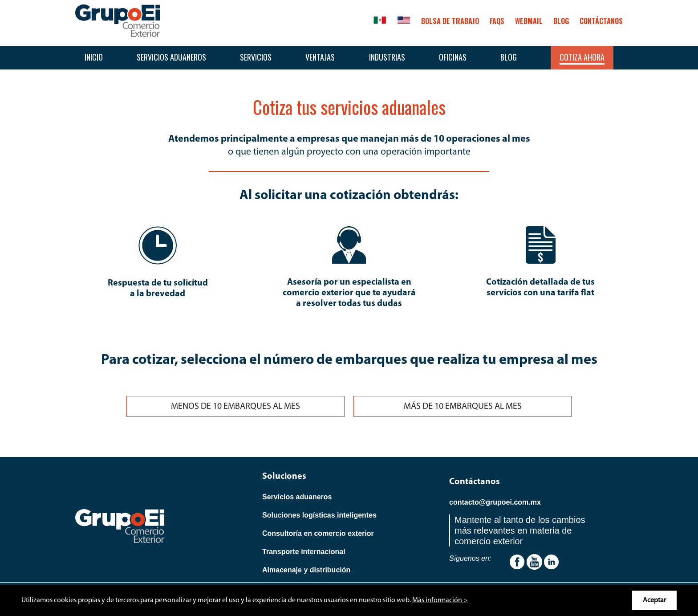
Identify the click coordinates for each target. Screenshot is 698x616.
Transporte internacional (304, 552)
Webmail (529, 21)
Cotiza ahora (582, 57)
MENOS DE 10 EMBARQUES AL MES (235, 407)
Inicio (94, 57)
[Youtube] (517, 562)
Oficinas (453, 57)
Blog (509, 57)
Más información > (440, 600)
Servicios (256, 57)
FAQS (497, 21)
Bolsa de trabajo (450, 21)
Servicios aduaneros (171, 57)
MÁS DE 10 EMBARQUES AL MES (463, 407)
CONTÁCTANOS (601, 21)
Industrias (387, 57)
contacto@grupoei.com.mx (495, 502)
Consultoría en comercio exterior (318, 533)
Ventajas (320, 57)
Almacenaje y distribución (306, 570)
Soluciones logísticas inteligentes (319, 515)
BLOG (561, 21)
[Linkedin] (551, 562)
